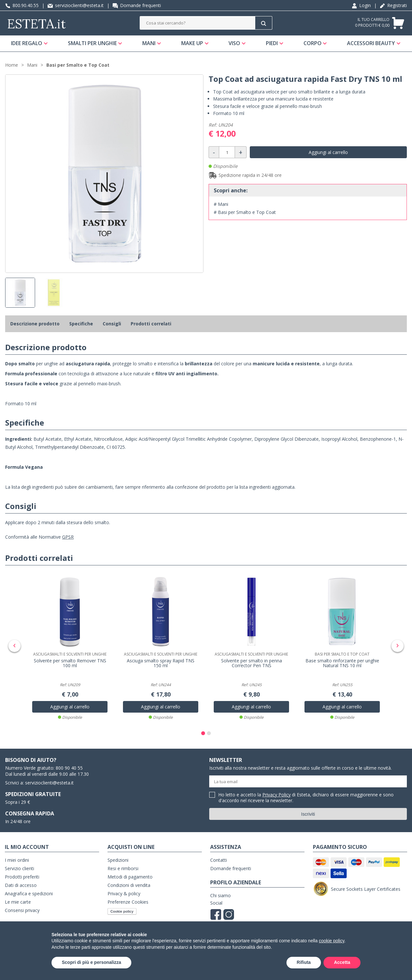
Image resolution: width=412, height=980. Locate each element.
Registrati (393, 5)
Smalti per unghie (92, 43)
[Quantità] (227, 152)
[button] (203, 733)
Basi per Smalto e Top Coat (78, 65)
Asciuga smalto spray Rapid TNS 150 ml (161, 663)
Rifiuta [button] (304, 962)
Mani (149, 43)
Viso (234, 43)
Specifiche (81, 324)
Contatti (219, 860)
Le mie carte (18, 902)
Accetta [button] (342, 962)
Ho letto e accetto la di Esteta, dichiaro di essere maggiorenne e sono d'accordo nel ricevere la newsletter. (306, 798)
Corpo (312, 43)
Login (361, 5)
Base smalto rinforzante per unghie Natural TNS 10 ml (342, 663)
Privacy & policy (124, 894)
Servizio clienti (19, 868)
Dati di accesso (21, 885)
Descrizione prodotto (35, 324)
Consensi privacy (22, 910)
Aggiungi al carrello (328, 152)
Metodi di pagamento (130, 877)
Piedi (272, 43)
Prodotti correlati (151, 324)
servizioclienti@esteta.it (76, 5)
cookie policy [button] (332, 941)
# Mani (221, 204)
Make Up (192, 43)
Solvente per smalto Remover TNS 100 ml (70, 663)
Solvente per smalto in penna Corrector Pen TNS (252, 663)
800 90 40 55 (69, 768)
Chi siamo (220, 895)
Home (12, 65)
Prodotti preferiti (22, 877)
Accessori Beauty (371, 43)
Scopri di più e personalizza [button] (91, 962)
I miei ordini (17, 860)
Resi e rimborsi (123, 868)
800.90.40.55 (22, 5)
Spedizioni (118, 860)
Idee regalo (27, 43)
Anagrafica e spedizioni (29, 894)
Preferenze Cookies (128, 902)
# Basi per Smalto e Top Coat (245, 212)
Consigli (112, 324)
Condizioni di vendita (129, 885)
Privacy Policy (276, 795)
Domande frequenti (137, 5)
